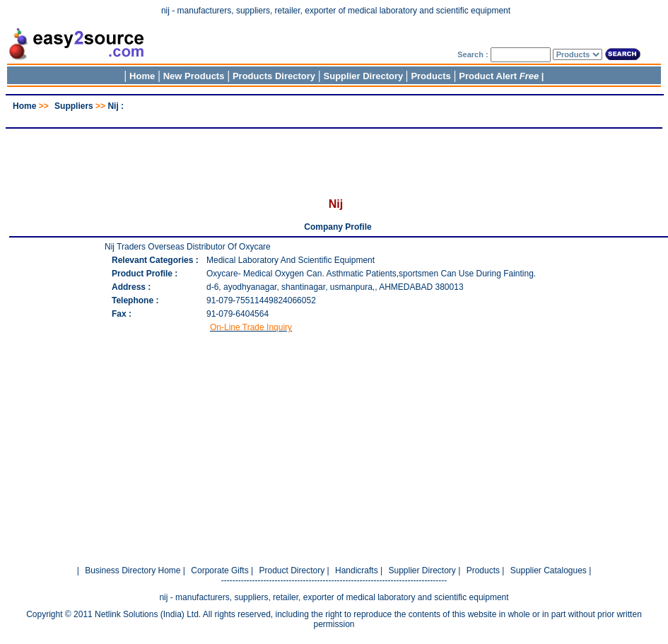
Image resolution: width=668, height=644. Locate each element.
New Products (194, 76)
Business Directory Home (133, 570)
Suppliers (74, 106)
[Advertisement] (334, 116)
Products (430, 76)
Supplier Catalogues (549, 570)
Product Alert (499, 76)
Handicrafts (357, 570)
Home (142, 76)
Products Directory (274, 76)
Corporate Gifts (219, 570)
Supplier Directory (365, 76)
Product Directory (292, 570)
